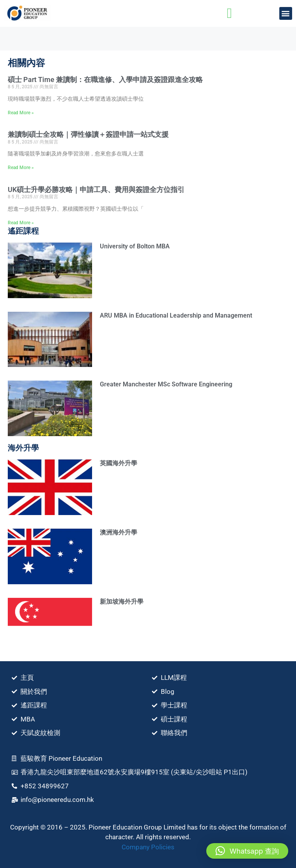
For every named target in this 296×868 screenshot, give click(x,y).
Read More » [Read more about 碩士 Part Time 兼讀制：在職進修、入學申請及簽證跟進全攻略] (21, 113)
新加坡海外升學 (122, 602)
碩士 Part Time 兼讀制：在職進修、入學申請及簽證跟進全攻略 (105, 79)
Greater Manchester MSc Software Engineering (166, 384)
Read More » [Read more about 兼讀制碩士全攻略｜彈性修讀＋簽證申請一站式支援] (21, 168)
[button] (286, 13)
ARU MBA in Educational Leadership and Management (176, 315)
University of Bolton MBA (135, 246)
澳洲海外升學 (118, 532)
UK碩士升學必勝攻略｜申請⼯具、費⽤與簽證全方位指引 (96, 189)
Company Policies (148, 847)
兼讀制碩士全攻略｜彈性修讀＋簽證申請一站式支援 (88, 134)
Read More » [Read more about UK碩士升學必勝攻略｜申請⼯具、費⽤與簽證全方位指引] (21, 223)
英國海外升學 (118, 463)
